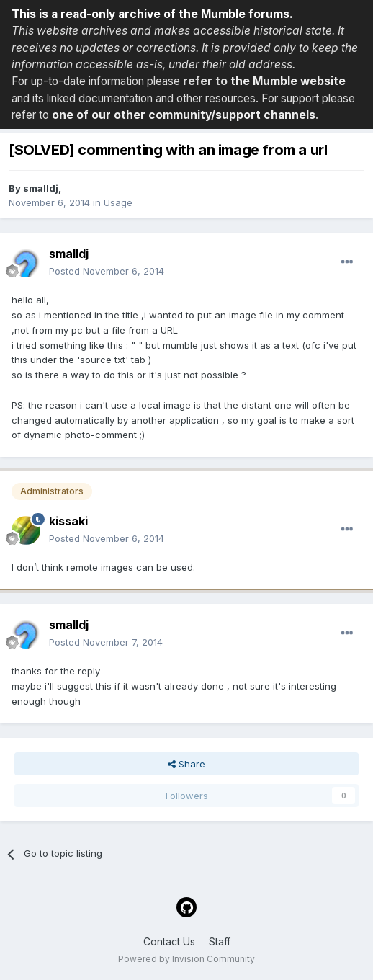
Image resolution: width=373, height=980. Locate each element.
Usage (118, 202)
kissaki (68, 521)
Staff (220, 941)
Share (186, 764)
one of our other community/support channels (184, 115)
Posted (107, 271)
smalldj (41, 188)
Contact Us (169, 941)
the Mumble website (288, 81)
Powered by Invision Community (186, 959)
